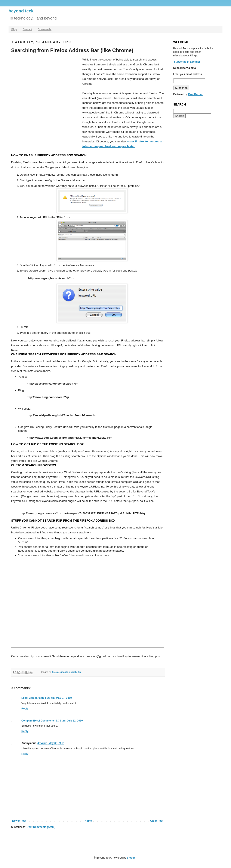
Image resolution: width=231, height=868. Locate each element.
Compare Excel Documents (38, 721)
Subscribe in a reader (187, 62)
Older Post (157, 821)
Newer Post (19, 821)
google (64, 672)
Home (88, 821)
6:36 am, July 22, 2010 (69, 721)
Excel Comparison (33, 698)
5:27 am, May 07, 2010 (58, 698)
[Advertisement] (40, 100)
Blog (14, 29)
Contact (27, 29)
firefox (56, 672)
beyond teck (21, 11)
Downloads (44, 29)
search (73, 672)
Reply (25, 709)
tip (79, 672)
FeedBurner (195, 94)
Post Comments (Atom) (41, 827)
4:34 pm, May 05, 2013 (51, 743)
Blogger (132, 858)
